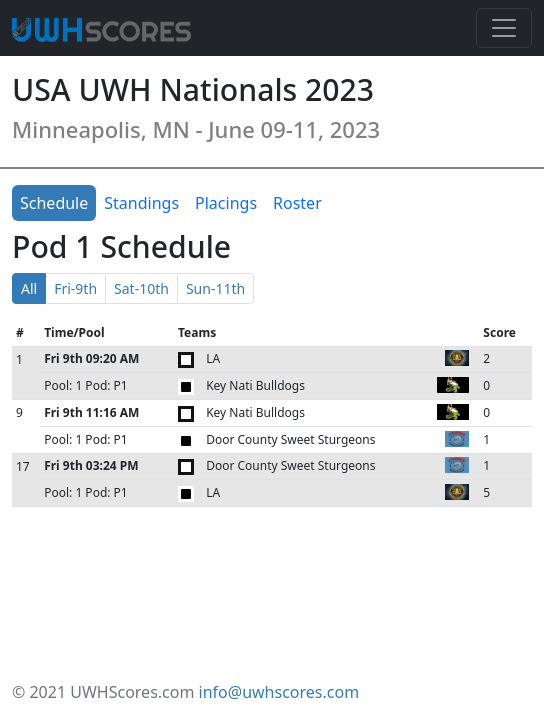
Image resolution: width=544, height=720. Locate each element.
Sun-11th (215, 288)
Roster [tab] (297, 203)
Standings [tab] (141, 203)
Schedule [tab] (54, 203)
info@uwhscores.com (279, 692)
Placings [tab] (226, 203)
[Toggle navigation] (504, 28)
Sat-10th (141, 288)
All (29, 288)
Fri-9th (75, 288)
